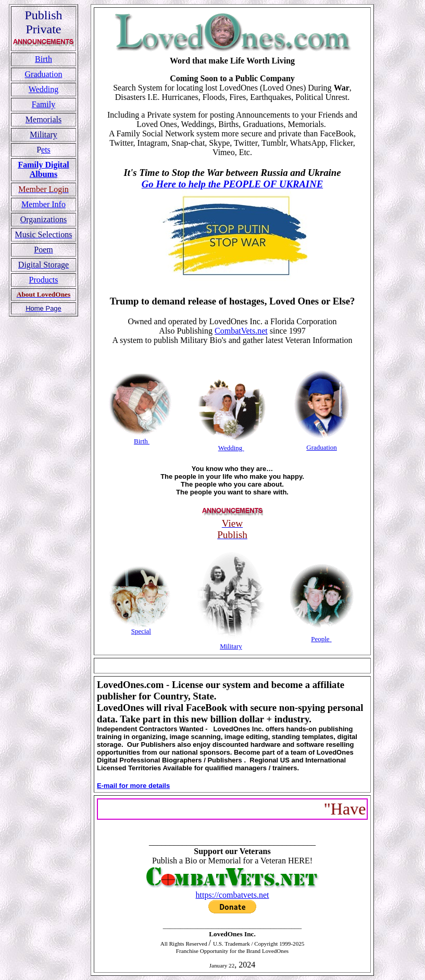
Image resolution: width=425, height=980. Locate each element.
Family (43, 104)
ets (46, 150)
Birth (43, 59)
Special (141, 631)
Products (44, 280)
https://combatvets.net (233, 895)
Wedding (43, 89)
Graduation (44, 74)
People (320, 639)
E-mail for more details (133, 786)
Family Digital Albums (43, 169)
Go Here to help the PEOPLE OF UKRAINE (232, 184)
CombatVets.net (241, 331)
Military (231, 646)
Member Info (43, 204)
